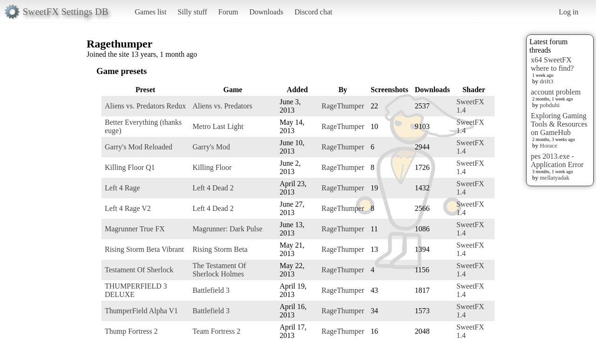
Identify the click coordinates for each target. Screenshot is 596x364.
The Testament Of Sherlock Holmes (219, 270)
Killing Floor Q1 (130, 167)
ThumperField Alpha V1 (141, 311)
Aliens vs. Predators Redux (145, 106)
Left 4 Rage (122, 188)
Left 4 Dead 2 (213, 188)
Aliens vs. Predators (222, 106)
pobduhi (550, 105)
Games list (151, 12)
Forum (228, 12)
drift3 (546, 81)
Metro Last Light (218, 126)
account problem (556, 92)
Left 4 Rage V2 (128, 208)
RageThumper (343, 106)
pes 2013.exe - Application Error (557, 160)
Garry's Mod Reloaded (139, 147)
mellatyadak (555, 178)
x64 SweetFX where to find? (552, 64)
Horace (549, 145)
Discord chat (313, 12)
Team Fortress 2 (216, 331)
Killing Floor (212, 167)
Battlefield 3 (211, 290)
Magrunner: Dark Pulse (227, 229)
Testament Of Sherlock (139, 270)
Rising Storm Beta (220, 249)
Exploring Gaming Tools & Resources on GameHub (559, 124)
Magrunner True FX (135, 229)
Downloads (266, 12)
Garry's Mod (211, 147)
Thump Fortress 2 (131, 331)
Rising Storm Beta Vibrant (144, 249)
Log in (569, 12)
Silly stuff (193, 12)
